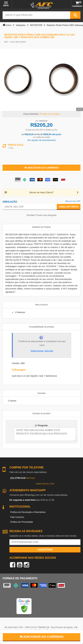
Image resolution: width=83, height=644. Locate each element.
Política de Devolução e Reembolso (28, 512)
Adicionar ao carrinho (42, 637)
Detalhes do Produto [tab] (41, 227)
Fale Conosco (17, 517)
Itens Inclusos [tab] (41, 305)
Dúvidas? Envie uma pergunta (41, 215)
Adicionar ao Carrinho (41, 168)
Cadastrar (45, 550)
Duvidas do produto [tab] (41, 413)
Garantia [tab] (41, 393)
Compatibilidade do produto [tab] (42, 327)
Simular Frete (69, 207)
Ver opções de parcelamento (41, 140)
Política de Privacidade (22, 522)
